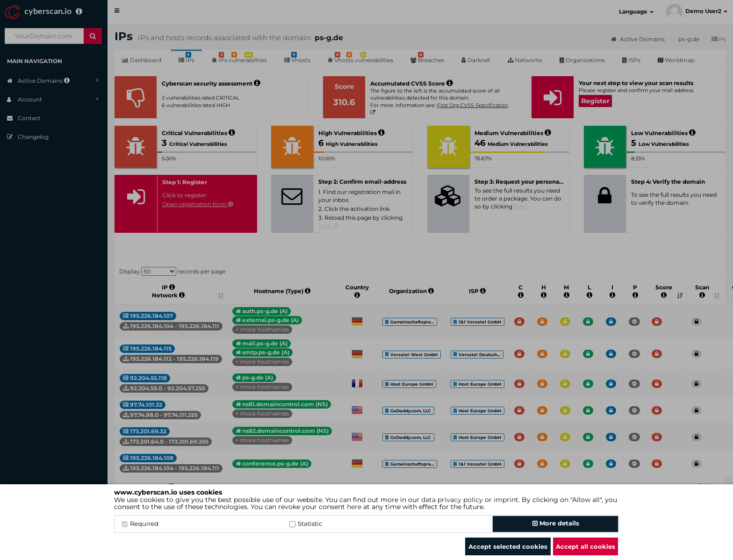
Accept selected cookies (508, 546)
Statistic (306, 524)
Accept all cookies (586, 546)
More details (556, 523)
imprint (506, 500)
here (354, 507)
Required (140, 524)
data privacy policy (452, 500)
